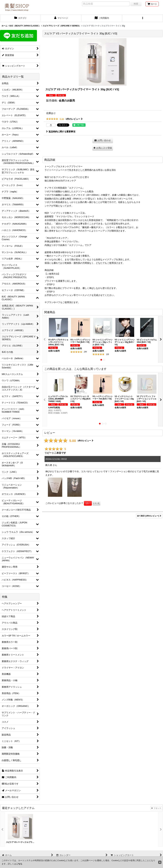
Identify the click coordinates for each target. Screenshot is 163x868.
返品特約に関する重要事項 (61, 132)
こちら (19, 864)
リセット (156, 808)
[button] (143, 18)
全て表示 (149, 516)
